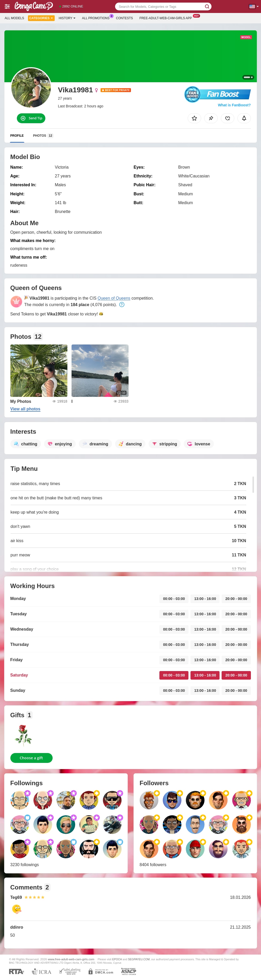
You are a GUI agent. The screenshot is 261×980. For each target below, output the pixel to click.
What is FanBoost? (234, 105)
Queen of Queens (114, 298)
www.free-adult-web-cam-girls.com (71, 959)
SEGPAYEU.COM (139, 959)
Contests (125, 18)
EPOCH (117, 959)
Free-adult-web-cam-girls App (167, 18)
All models (14, 18)
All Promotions (97, 18)
